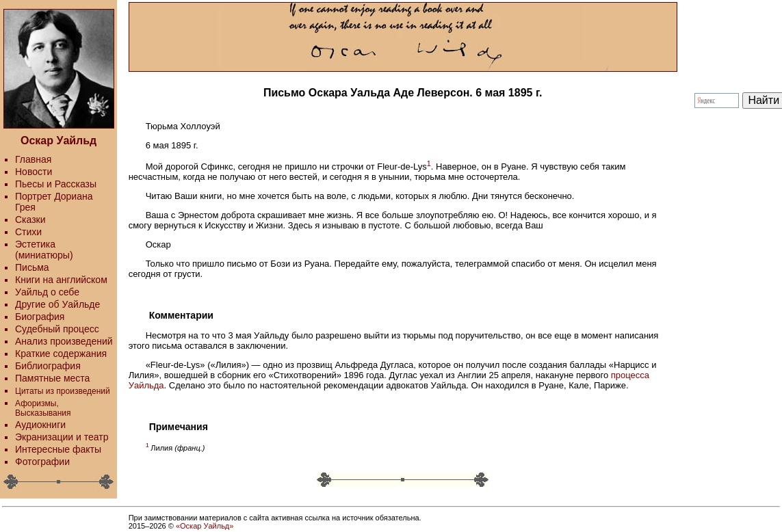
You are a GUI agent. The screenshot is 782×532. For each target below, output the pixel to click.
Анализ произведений (64, 341)
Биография (40, 317)
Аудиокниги (40, 425)
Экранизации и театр (62, 437)
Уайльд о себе (47, 292)
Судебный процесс (57, 329)
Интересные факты (58, 449)
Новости (34, 172)
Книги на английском (61, 280)
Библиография (48, 366)
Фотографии (42, 462)
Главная (33, 159)
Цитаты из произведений (63, 391)
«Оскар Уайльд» (205, 526)
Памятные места (52, 378)
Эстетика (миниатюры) (44, 250)
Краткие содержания (61, 354)
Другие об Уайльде (57, 304)
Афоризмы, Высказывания (43, 408)
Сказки (30, 220)
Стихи (28, 232)
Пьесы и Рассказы (56, 184)
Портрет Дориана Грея (54, 202)
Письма (32, 267)
